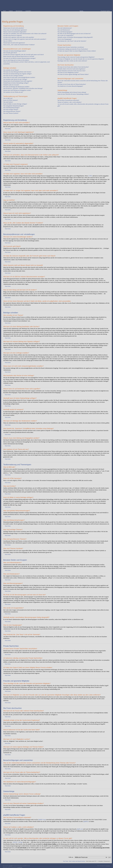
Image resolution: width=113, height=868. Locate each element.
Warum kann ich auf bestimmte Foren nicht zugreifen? (18, 81)
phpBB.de (86, 821)
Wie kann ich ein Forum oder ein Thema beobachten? (72, 84)
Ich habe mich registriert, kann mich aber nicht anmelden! (19, 37)
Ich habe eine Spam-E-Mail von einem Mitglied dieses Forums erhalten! (77, 51)
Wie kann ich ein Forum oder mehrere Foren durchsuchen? (73, 67)
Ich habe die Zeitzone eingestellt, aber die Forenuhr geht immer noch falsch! (24, 55)
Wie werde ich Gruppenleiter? (66, 35)
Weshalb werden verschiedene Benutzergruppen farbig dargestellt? (75, 37)
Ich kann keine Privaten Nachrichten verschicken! (71, 47)
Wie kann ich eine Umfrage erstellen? (13, 76)
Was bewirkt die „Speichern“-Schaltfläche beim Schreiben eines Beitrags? (23, 88)
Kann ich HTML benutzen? (11, 100)
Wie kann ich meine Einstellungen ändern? (15, 51)
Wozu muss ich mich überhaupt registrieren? (15, 30)
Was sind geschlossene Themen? (12, 111)
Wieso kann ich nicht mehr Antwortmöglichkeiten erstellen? (19, 77)
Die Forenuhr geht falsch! (10, 53)
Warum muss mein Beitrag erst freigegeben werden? (17, 90)
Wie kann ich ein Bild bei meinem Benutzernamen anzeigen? (19, 58)
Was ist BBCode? (8, 98)
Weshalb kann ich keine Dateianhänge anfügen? (16, 83)
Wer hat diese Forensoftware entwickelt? (68, 100)
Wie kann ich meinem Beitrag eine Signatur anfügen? (17, 74)
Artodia (108, 866)
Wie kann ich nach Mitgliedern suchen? (68, 73)
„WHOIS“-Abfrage (17, 842)
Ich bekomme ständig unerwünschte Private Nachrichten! (73, 49)
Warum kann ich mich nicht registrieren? (14, 43)
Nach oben (8, 129)
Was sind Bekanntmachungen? (11, 108)
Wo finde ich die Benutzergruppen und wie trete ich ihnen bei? (74, 34)
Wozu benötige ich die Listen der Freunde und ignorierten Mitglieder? (76, 57)
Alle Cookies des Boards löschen (77, 861)
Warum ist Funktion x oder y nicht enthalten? (70, 102)
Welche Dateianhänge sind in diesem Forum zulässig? (72, 92)
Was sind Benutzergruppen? (65, 32)
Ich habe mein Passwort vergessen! (13, 35)
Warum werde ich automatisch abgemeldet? (15, 32)
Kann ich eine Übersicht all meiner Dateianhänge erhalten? (73, 94)
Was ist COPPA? (8, 41)
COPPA (90, 176)
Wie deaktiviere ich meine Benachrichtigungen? (70, 86)
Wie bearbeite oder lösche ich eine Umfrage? (15, 79)
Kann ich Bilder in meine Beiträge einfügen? (15, 104)
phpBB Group (42, 820)
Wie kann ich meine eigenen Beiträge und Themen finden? (73, 74)
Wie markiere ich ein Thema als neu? (13, 92)
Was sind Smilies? (8, 102)
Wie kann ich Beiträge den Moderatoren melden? (16, 87)
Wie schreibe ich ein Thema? (11, 70)
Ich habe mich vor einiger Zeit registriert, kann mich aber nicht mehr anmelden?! (25, 39)
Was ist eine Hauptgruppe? (65, 39)
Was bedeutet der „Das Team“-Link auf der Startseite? (72, 41)
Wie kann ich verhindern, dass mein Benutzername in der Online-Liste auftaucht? (25, 34)
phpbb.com (80, 829)
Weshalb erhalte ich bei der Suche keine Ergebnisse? (72, 69)
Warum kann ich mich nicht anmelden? (14, 28)
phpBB (11, 866)
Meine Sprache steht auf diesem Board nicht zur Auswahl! (19, 56)
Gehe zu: (71, 857)
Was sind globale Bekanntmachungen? (14, 106)
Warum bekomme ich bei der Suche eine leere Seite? (72, 71)
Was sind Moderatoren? (64, 30)
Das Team (66, 861)
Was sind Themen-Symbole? (11, 113)
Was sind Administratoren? (65, 28)
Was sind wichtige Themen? (11, 109)
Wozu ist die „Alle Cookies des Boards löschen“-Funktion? (19, 45)
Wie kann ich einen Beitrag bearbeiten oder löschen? (17, 72)
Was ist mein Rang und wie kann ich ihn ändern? (16, 60)
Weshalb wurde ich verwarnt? (11, 85)
